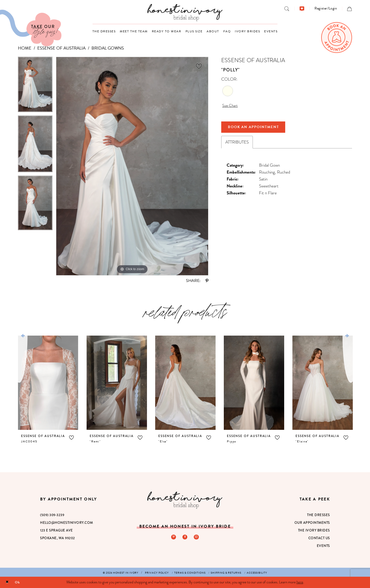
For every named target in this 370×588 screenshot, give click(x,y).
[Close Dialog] (8, 582)
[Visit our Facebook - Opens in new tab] (185, 537)
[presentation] (48, 383)
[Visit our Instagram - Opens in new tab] (197, 537)
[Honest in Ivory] (185, 500)
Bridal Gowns (108, 48)
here (300, 582)
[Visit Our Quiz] (31, 28)
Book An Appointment (258, 129)
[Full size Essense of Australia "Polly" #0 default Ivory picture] (132, 166)
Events (323, 546)
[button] (326, 8)
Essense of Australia (61, 48)
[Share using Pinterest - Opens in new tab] (207, 281)
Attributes (237, 145)
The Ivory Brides (314, 530)
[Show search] (287, 8)
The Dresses (318, 515)
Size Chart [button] (231, 106)
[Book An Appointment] (337, 37)
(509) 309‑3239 (52, 515)
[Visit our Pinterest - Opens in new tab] (173, 537)
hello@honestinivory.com (67, 523)
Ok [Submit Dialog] (20, 582)
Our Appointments (312, 523)
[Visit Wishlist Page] (302, 8)
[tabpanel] (35, 86)
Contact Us (319, 538)
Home (25, 48)
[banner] (185, 12)
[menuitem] (287, 8)
